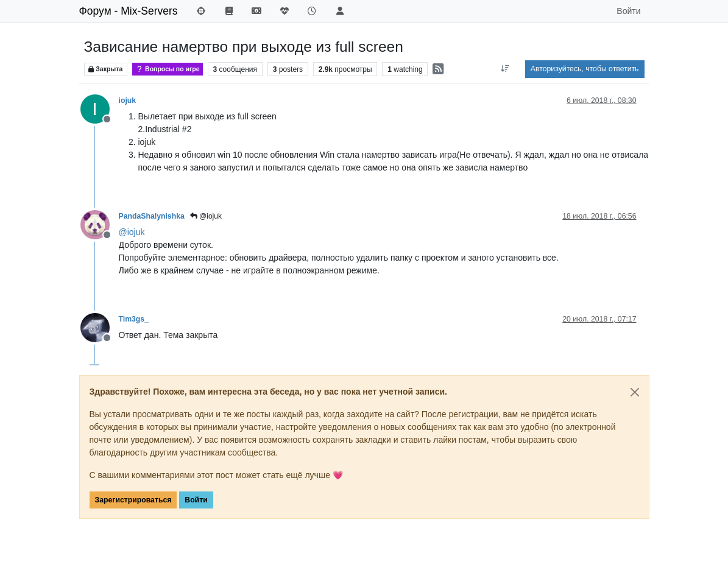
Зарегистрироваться (133, 500)
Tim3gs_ (134, 319)
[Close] (635, 392)
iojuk (128, 100)
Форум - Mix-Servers (129, 11)
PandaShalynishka (152, 216)
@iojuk (206, 216)
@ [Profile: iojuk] (132, 232)
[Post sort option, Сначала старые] (505, 69)
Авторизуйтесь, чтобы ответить (585, 69)
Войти (196, 500)
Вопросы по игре (168, 69)
